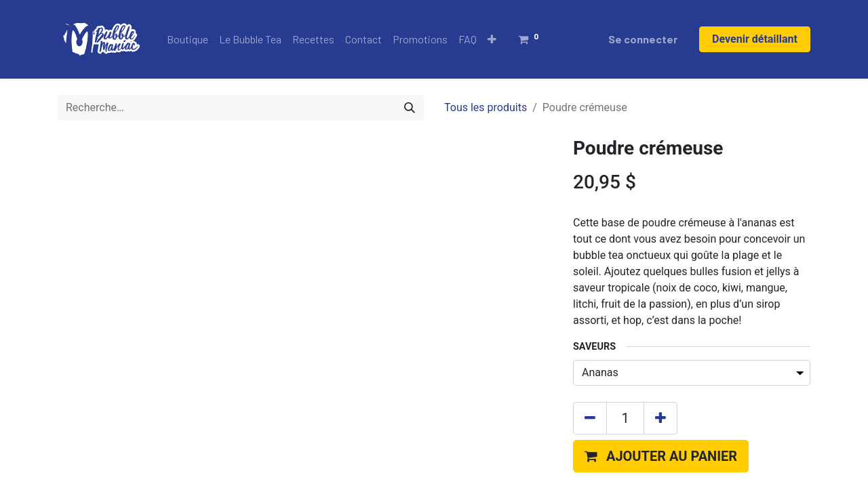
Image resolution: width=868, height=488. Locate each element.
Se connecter (643, 39)
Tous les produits (486, 107)
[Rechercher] (410, 108)
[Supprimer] (590, 299)
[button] (492, 39)
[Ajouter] (660, 299)
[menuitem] (188, 39)
